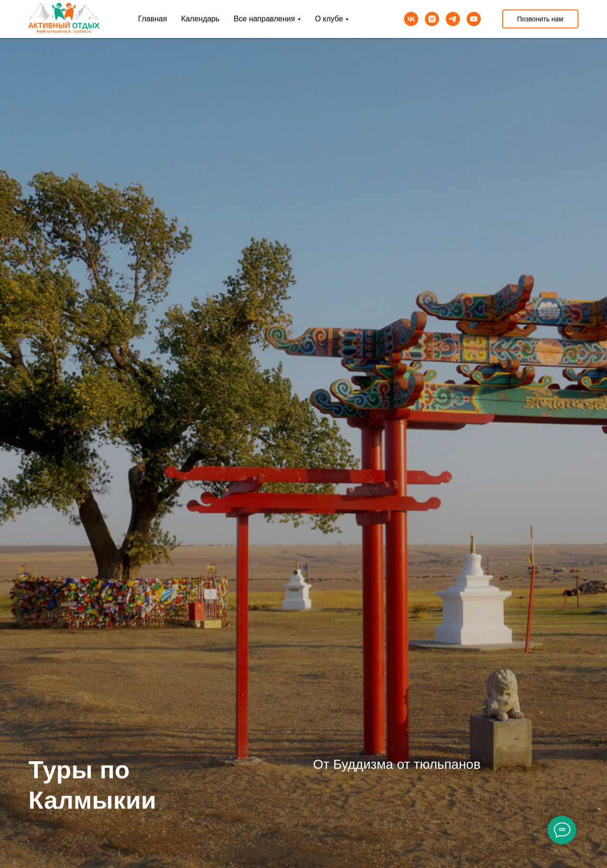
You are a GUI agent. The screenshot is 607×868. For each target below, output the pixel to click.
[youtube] (474, 19)
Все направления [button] (264, 19)
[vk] (411, 19)
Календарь (200, 19)
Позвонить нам (540, 19)
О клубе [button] (329, 19)
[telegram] (453, 19)
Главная (152, 19)
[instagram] (432, 19)
